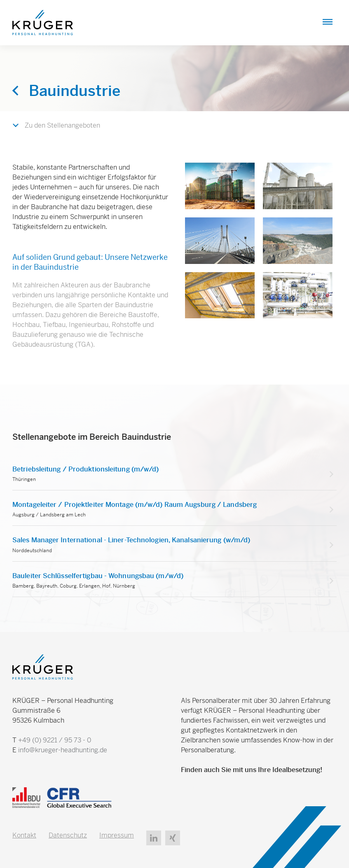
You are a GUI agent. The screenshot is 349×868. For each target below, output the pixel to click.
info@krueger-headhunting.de (63, 750)
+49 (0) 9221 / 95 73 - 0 (55, 740)
